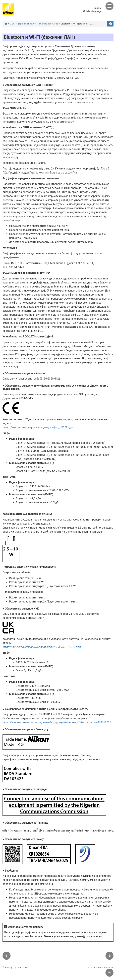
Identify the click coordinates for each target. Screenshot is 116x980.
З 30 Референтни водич (22, 24)
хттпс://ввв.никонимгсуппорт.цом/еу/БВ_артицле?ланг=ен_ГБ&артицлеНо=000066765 (57, 722)
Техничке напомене (48, 24)
